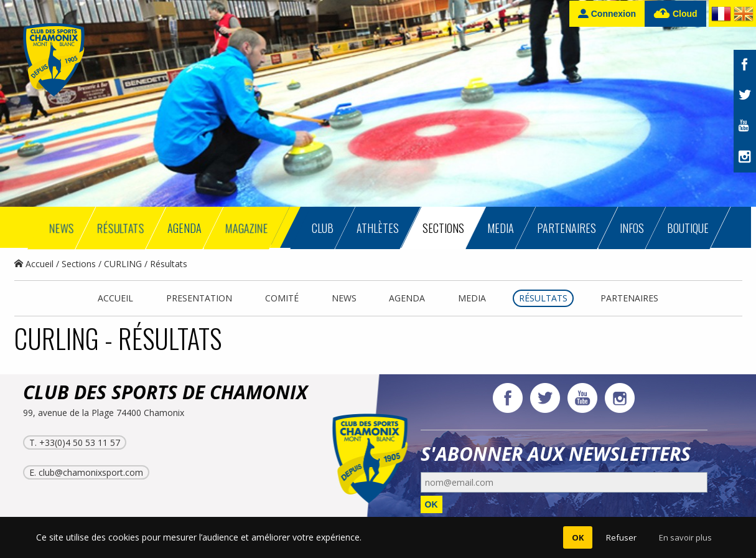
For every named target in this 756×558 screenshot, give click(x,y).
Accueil (34, 264)
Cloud (675, 14)
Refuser (621, 537)
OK (432, 504)
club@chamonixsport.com (91, 472)
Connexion (607, 13)
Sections (79, 264)
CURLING (123, 264)
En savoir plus (685, 537)
